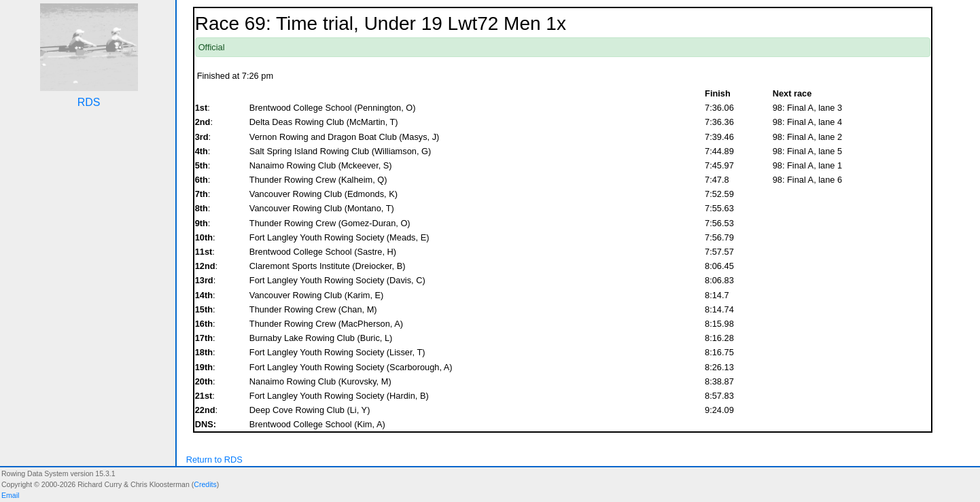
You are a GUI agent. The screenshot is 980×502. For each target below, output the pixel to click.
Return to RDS (214, 460)
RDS (89, 102)
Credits (205, 484)
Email (10, 495)
